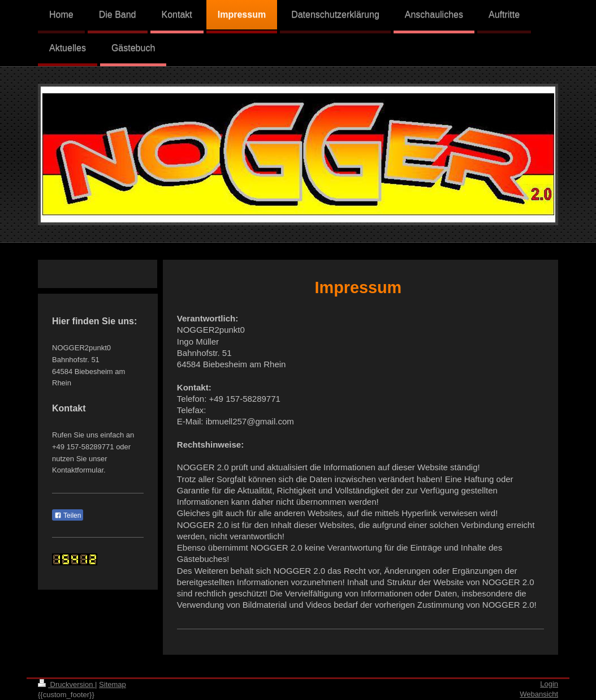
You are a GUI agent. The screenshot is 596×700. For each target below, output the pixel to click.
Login (549, 684)
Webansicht (539, 694)
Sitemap (113, 684)
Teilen (68, 516)
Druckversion (66, 684)
